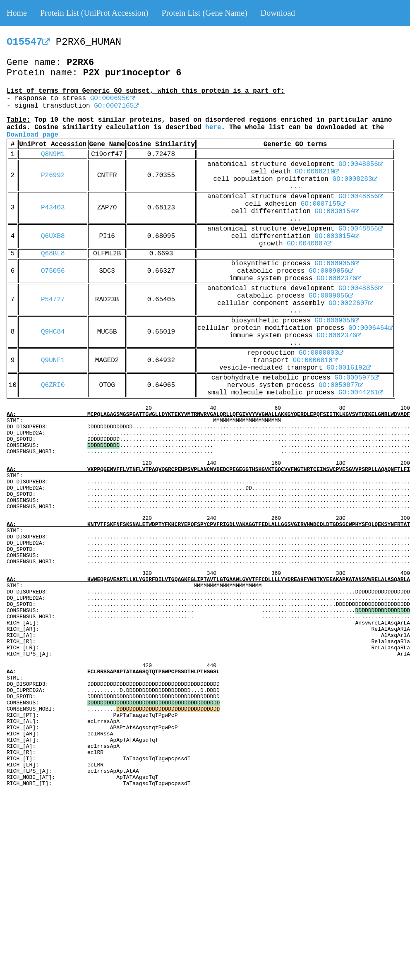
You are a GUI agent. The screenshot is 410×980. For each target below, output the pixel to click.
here (213, 127)
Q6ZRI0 (53, 385)
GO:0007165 (116, 106)
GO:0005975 (357, 378)
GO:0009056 (331, 271)
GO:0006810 (315, 360)
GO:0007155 (323, 204)
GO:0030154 (337, 211)
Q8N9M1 (53, 154)
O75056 (53, 271)
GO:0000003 (321, 353)
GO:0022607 (351, 303)
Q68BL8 (53, 254)
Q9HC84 (53, 332)
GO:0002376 (339, 279)
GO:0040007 (309, 244)
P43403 (53, 208)
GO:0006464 (371, 328)
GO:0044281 (361, 393)
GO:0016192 (349, 368)
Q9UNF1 (53, 360)
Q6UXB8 (53, 236)
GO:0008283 (355, 179)
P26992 (53, 175)
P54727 (53, 300)
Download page (32, 135)
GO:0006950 (113, 98)
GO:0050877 (341, 385)
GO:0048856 (361, 164)
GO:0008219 (317, 172)
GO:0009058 (337, 264)
